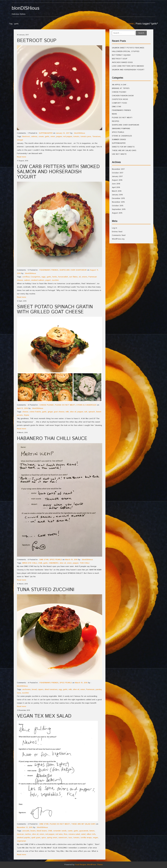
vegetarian (21, 841)
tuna (19, 693)
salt (86, 412)
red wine (59, 834)
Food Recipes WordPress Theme (89, 865)
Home (131, 24)
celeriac (34, 137)
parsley (99, 689)
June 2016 (116, 184)
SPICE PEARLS (56, 560)
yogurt (48, 280)
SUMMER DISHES (119, 140)
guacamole (84, 831)
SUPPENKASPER (46, 133)
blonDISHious (80, 133)
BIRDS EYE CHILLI (30, 563)
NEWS (114, 114)
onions (85, 277)
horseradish (63, 277)
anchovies (26, 689)
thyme (26, 415)
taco (70, 838)
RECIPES (116, 121)
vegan (95, 838)
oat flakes (73, 277)
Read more (22, 157)
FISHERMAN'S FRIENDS (49, 270)
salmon (27, 280)
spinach (92, 412)
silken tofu (91, 834)
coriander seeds (60, 831)
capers (41, 689)
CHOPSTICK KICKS (120, 99)
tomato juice (86, 137)
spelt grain (36, 838)
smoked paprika (24, 838)
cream (41, 137)
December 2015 (118, 198)
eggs (44, 277)
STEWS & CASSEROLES (86, 405)
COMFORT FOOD (119, 103)
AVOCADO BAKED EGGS (122, 62)
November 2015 (118, 202)
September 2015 (119, 209)
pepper (59, 137)
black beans (42, 831)
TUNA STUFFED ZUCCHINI (46, 590)
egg (60, 689)
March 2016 (117, 191)
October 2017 (118, 173)
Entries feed (117, 232)
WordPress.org (118, 239)
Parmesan (90, 689)
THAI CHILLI (84, 563)
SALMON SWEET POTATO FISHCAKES (128, 48)
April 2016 (116, 187)
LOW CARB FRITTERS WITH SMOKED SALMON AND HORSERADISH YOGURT (58, 172)
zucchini (55, 280)
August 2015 (117, 213)
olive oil (73, 412)
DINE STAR (44, 560)
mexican (20, 834)
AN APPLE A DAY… (120, 85)
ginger (50, 412)
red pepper (68, 137)
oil (80, 277)
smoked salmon (38, 280)
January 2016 (117, 195)
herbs (55, 277)
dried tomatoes (51, 689)
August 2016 (117, 180)
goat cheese (59, 412)
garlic (47, 137)
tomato (76, 137)
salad (83, 834)
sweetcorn (63, 838)
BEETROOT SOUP (37, 41)
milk (67, 412)
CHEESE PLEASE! (47, 405)
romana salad (74, 834)
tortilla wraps (86, 838)
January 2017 (117, 176)
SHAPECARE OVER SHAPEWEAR (73, 270)
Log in (114, 228)
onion (53, 137)
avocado (26, 831)
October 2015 (118, 206)
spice (44, 838)
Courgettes (35, 277)
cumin (70, 831)
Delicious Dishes (30, 11)
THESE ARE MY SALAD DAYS (83, 824)
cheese (25, 412)
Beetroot (26, 137)
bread (34, 689)
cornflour (26, 277)
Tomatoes (96, 137)
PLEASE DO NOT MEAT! (65, 405)
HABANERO (54, 563)
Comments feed (119, 235)
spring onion (52, 838)
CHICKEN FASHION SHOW (123, 96)
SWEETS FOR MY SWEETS (123, 147)
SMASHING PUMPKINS (121, 129)
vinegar (20, 140)
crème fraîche (35, 412)
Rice (66, 834)
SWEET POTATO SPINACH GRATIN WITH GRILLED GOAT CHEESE (55, 310)
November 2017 (118, 169)
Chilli (40, 563)
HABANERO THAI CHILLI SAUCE (52, 439)
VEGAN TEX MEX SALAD (44, 716)
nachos (28, 834)
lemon (92, 831)
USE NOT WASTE (119, 154)
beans (33, 831)
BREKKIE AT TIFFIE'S (121, 88)
